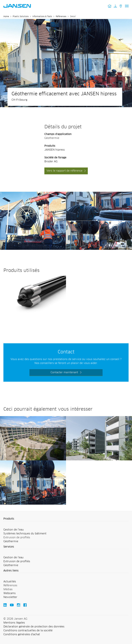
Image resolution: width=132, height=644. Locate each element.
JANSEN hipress (55, 150)
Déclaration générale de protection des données (34, 627)
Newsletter (10, 597)
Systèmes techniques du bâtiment (25, 534)
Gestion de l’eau (14, 530)
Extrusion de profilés (17, 561)
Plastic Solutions (21, 17)
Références (61, 17)
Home (6, 17)
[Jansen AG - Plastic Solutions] (33, 194)
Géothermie (11, 541)
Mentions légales (14, 623)
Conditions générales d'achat (22, 634)
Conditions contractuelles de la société (28, 631)
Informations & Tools (42, 17)
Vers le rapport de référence (64, 171)
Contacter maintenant (64, 372)
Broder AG (51, 161)
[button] (66, 519)
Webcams (10, 593)
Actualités (10, 582)
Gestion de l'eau (13, 557)
